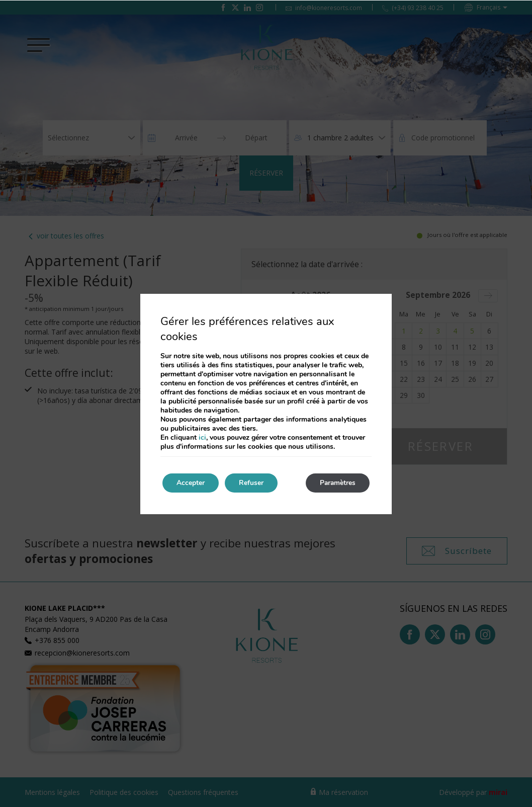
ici (202, 437)
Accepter (192, 483)
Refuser (254, 483)
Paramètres (336, 483)
